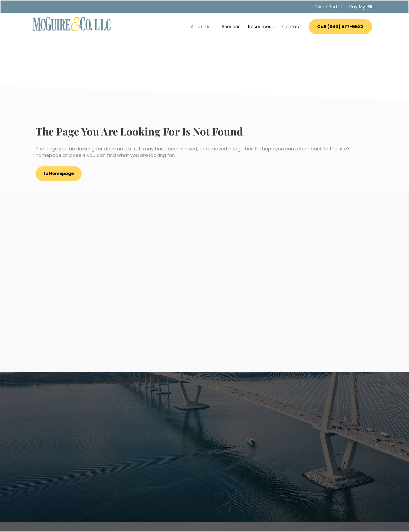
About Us (202, 26)
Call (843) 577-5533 (340, 26)
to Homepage (60, 175)
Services (231, 26)
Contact (292, 26)
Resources (261, 26)
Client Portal (328, 6)
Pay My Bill (361, 6)
